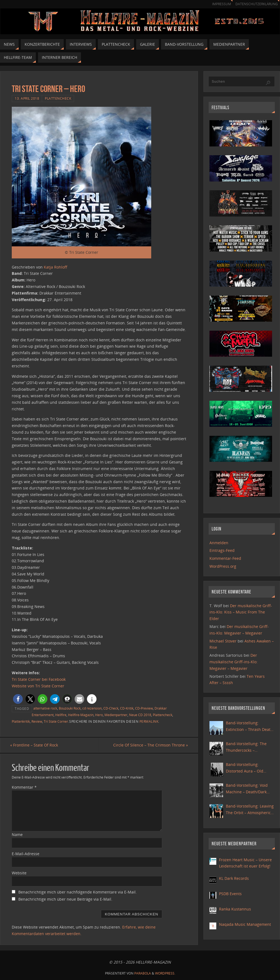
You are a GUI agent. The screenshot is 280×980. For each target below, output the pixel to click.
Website (19, 873)
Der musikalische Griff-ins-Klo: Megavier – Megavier (234, 662)
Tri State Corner (56, 721)
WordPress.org (223, 566)
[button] (18, 699)
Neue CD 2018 (140, 715)
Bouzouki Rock (70, 708)
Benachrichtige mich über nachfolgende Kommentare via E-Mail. (78, 892)
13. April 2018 (27, 98)
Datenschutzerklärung (256, 4)
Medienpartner (116, 715)
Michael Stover (223, 641)
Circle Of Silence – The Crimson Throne (149, 745)
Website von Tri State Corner (38, 686)
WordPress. (165, 974)
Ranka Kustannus (235, 909)
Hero (99, 715)
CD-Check (111, 708)
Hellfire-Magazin (81, 715)
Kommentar (24, 787)
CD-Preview (144, 708)
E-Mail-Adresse (26, 854)
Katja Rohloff (56, 267)
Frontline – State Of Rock (36, 745)
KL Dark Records (234, 878)
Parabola (143, 974)
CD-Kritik (127, 708)
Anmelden (219, 543)
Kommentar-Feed (225, 558)
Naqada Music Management (245, 924)
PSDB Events (230, 894)
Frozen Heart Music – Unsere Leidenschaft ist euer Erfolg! (245, 863)
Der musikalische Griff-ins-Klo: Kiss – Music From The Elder (241, 612)
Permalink (149, 721)
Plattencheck (58, 98)
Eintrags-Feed (222, 550)
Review (37, 721)
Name (17, 835)
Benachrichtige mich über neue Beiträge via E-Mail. (65, 899)
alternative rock (45, 708)
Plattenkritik (21, 721)
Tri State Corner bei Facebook (39, 679)
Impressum (219, 4)
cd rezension (92, 708)
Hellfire (61, 715)
